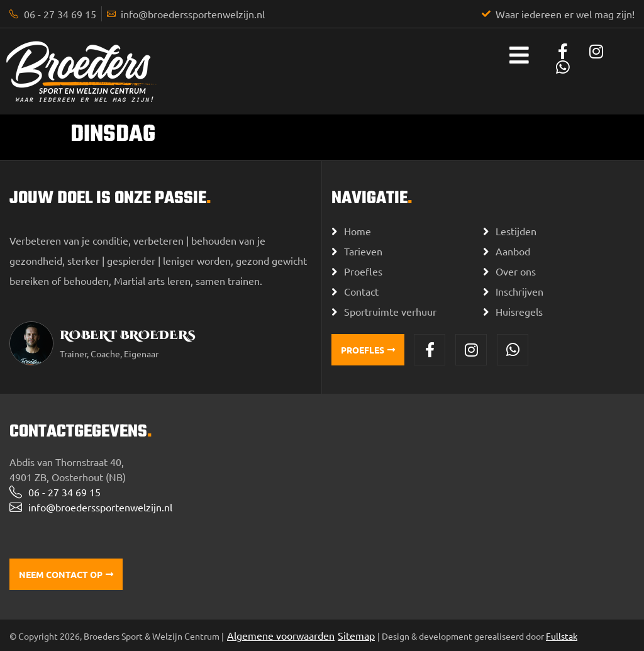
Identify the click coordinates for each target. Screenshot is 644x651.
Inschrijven (519, 291)
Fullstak (562, 636)
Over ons (516, 271)
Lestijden (516, 231)
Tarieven (363, 251)
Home (358, 231)
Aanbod (513, 251)
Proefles (363, 271)
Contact (361, 291)
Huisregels (519, 311)
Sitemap (356, 635)
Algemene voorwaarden (281, 635)
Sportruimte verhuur (390, 311)
